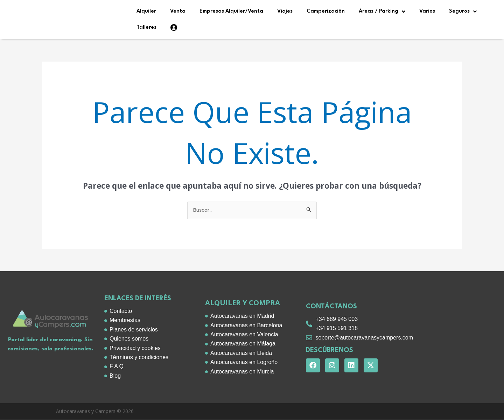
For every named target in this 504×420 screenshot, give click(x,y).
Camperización (326, 11)
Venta (178, 11)
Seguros (463, 12)
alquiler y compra (243, 303)
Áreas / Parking (382, 12)
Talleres (146, 27)
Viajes (285, 11)
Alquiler (146, 11)
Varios (427, 11)
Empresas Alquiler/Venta (231, 11)
